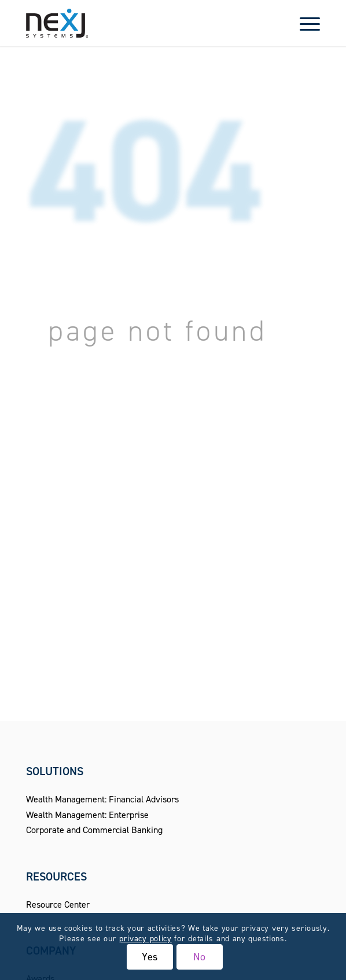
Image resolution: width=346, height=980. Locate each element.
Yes (150, 957)
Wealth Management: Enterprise (87, 815)
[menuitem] (304, 23)
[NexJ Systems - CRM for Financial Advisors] (144, 23)
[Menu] (304, 23)
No (200, 957)
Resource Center (58, 905)
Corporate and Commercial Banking (94, 830)
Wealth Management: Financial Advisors (102, 799)
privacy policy (146, 939)
